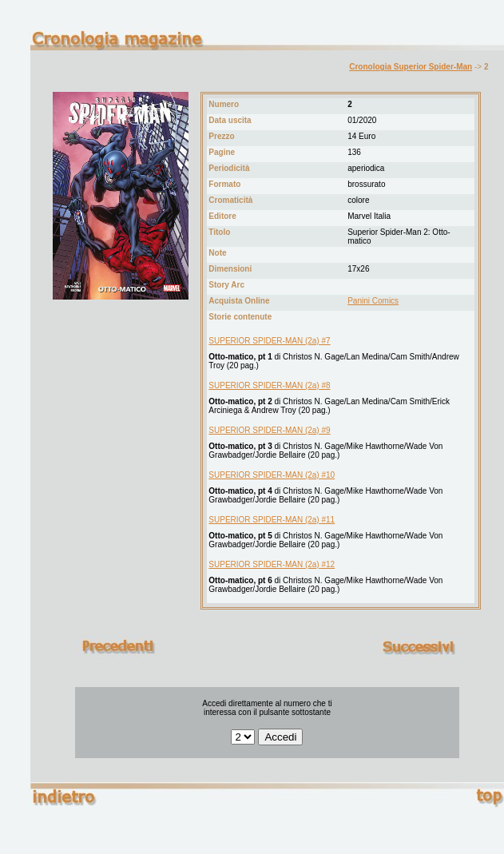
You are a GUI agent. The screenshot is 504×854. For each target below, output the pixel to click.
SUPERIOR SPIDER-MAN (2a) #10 (272, 475)
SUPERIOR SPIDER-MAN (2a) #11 (272, 520)
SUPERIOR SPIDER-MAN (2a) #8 (269, 385)
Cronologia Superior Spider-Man (411, 67)
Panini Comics (373, 301)
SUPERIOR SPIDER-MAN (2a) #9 (269, 430)
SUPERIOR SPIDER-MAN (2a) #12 (272, 564)
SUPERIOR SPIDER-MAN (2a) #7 (269, 341)
